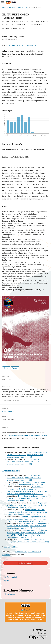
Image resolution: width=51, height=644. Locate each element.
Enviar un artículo (25, 563)
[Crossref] (26, 610)
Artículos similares (11, 471)
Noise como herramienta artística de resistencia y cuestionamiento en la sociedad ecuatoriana (24, 489)
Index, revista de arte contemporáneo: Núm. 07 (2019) (25, 456)
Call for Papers (9, 594)
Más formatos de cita (11, 401)
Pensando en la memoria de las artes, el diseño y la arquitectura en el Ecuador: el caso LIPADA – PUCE (27, 533)
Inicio (4, 8)
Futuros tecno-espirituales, (29, 482)
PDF (7, 368)
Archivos (12, 8)
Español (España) (10, 577)
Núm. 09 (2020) (23, 8)
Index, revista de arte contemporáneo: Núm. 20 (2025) (28, 542)
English (6, 581)
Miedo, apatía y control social (35, 540)
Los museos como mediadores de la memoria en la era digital (28, 525)
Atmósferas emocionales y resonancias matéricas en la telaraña (26, 511)
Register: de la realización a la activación (27, 504)
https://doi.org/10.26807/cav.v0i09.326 (21, 45)
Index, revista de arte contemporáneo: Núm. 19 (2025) (24, 463)
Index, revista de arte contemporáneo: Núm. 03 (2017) (26, 527)
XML (16, 368)
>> (14, 547)
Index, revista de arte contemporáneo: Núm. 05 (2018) (27, 506)
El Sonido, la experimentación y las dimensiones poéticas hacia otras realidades (27, 518)
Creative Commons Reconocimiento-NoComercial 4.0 (27, 435)
